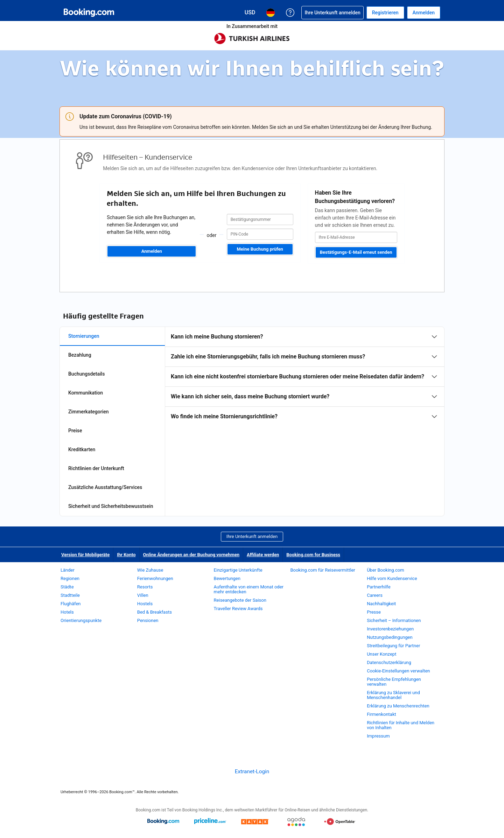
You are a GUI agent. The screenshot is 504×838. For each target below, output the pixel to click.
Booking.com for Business (313, 555)
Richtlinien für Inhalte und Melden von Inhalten (401, 725)
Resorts (145, 587)
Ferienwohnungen (155, 578)
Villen (143, 595)
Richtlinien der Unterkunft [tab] (96, 468)
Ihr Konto (126, 555)
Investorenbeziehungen (390, 629)
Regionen (70, 578)
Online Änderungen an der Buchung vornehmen (191, 555)
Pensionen (148, 620)
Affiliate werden (263, 555)
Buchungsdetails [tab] (86, 374)
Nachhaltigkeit (381, 604)
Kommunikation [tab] (86, 393)
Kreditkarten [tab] (82, 449)
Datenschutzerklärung (389, 662)
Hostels (145, 604)
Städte (67, 587)
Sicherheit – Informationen (394, 620)
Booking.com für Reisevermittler (323, 570)
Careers (375, 595)
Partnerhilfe (379, 587)
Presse (374, 612)
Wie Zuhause (150, 570)
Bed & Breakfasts (155, 612)
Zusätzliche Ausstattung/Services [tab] (105, 487)
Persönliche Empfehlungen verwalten (394, 682)
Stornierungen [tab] (84, 336)
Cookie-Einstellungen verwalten (398, 671)
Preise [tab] (75, 431)
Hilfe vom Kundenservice (392, 578)
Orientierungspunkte (81, 620)
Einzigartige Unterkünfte (238, 570)
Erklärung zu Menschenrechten (398, 706)
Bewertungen (227, 578)
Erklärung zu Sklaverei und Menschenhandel (393, 695)
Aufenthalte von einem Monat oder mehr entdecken (249, 589)
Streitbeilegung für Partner (393, 646)
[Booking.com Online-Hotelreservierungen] (89, 13)
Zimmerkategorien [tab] (89, 412)
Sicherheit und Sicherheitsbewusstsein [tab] (111, 506)
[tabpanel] (305, 377)
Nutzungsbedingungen (390, 637)
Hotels (67, 612)
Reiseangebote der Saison (240, 600)
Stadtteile (70, 595)
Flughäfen (71, 604)
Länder (68, 570)
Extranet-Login (252, 771)
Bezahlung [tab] (80, 355)
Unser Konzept (381, 654)
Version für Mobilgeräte (85, 555)
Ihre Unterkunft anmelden (252, 536)
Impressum (378, 736)
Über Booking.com (385, 570)
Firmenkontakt (381, 714)
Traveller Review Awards (238, 609)
